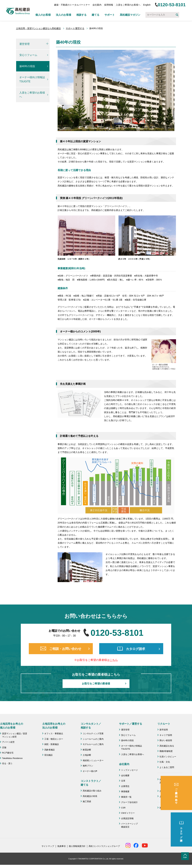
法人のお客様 (64, 15)
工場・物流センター (54, 739)
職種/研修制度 (166, 751)
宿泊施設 (48, 755)
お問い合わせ (166, 791)
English (147, 5)
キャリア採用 (166, 735)
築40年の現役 (27, 66)
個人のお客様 (43, 15)
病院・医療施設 (52, 744)
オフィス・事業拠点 (54, 734)
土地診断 (87, 755)
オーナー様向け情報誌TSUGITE (32, 79)
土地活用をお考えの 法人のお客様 (54, 726)
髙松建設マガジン (130, 15)
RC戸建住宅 (8, 753)
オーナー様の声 (90, 771)
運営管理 (24, 44)
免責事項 (61, 846)
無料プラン (88, 766)
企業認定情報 (127, 818)
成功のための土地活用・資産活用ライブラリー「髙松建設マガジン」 (171, 782)
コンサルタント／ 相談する (91, 726)
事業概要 (125, 792)
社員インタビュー (168, 757)
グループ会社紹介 (129, 802)
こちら (114, 660)
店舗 (4, 747)
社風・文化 (165, 762)
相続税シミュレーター (93, 760)
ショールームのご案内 (93, 739)
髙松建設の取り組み (92, 791)
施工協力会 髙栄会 (169, 808)
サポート (110, 15)
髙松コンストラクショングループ (104, 846)
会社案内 (97, 5)
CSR (123, 808)
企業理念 (125, 786)
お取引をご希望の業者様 (96, 684)
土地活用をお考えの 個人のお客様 (12, 726)
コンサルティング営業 (93, 734)
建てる (96, 15)
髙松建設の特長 (90, 796)
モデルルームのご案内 (93, 744)
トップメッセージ (129, 770)
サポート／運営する (131, 724)
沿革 (123, 781)
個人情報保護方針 (77, 846)
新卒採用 (164, 730)
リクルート (164, 724)
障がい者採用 (166, 740)
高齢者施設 (50, 750)
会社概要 (125, 775)
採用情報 (109, 5)
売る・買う (7, 763)
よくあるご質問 (167, 767)
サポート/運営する (75, 28)
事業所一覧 (126, 797)
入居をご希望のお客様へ (128, 5)
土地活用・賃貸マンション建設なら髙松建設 (38, 28)
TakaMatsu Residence (12, 758)
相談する (81, 15)
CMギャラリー (128, 813)
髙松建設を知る (167, 746)
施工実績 (87, 801)
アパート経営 (8, 742)
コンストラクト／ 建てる (91, 783)
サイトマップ (48, 846)
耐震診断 (87, 750)
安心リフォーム (28, 55)
